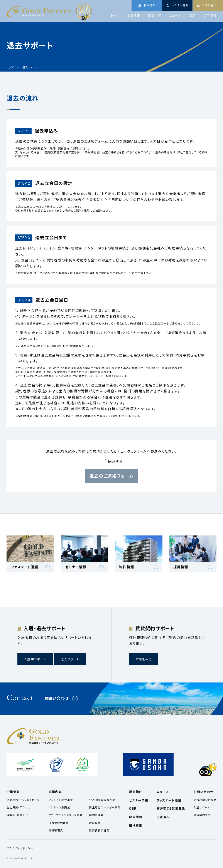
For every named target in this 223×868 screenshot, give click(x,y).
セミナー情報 (139, 800)
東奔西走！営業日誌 (171, 809)
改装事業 (95, 823)
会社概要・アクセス (19, 807)
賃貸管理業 (56, 830)
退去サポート (70, 659)
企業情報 (134, 16)
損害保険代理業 (59, 823)
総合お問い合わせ (205, 800)
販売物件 (136, 792)
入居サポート (202, 807)
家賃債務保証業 (99, 830)
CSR (192, 16)
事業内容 (155, 16)
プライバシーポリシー (20, 848)
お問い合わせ (57, 698)
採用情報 (210, 16)
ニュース (175, 16)
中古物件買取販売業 (102, 800)
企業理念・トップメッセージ (23, 800)
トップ (115, 16)
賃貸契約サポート (205, 815)
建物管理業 (96, 815)
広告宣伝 (163, 817)
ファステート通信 (169, 800)
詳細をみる (144, 659)
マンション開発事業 (61, 800)
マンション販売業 (59, 807)
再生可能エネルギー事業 (105, 807)
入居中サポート (35, 659)
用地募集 (136, 825)
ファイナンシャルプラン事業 (66, 815)
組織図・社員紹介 (17, 815)
